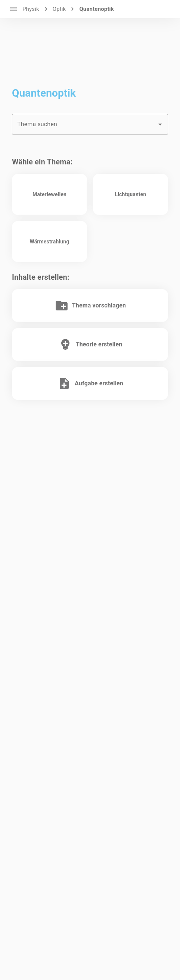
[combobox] (90, 124)
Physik (31, 9)
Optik (59, 9)
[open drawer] (13, 9)
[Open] (160, 124)
